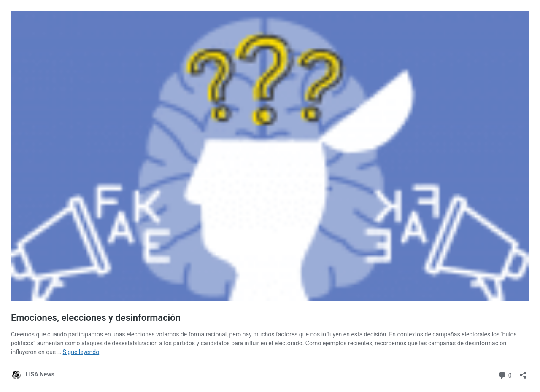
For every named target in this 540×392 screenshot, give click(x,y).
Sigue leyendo (81, 352)
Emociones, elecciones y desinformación (96, 318)
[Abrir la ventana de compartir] (523, 372)
